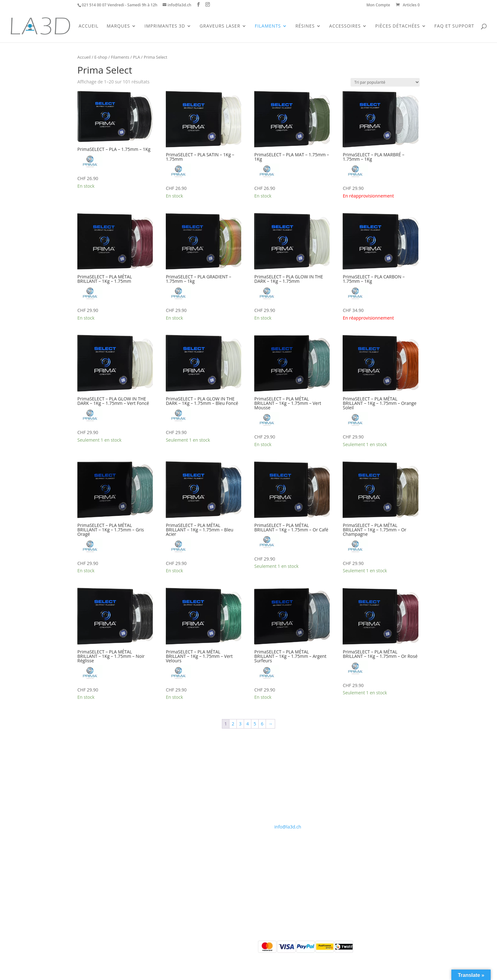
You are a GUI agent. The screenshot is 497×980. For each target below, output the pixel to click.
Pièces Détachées (398, 26)
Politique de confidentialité (197, 807)
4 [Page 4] (248, 724)
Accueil (89, 26)
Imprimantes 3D (165, 26)
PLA (136, 57)
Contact (178, 792)
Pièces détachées (95, 815)
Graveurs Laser (220, 26)
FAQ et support (454, 26)
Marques (118, 26)
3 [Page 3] (240, 724)
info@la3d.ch (288, 827)
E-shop (101, 57)
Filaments (268, 26)
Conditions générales (192, 800)
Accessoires (345, 26)
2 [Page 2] (233, 724)
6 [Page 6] (262, 724)
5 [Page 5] (255, 724)
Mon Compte (378, 5)
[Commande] (385, 82)
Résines (305, 26)
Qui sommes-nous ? (190, 785)
